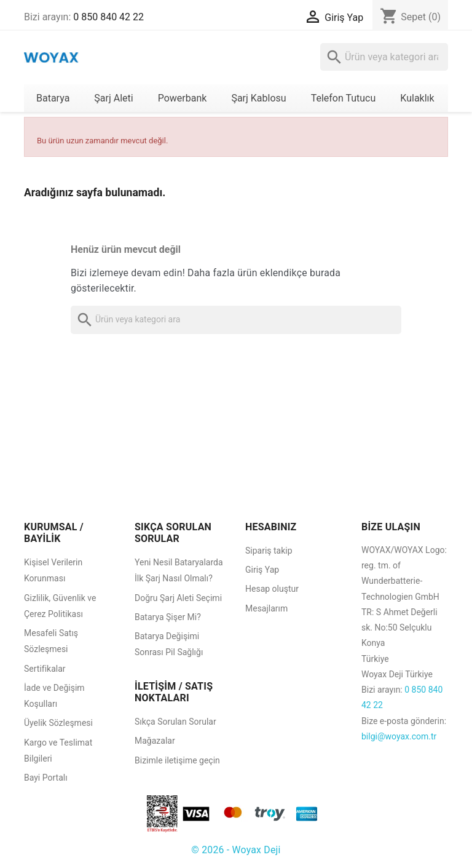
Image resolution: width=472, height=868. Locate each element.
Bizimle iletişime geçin (177, 760)
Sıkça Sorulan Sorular (175, 722)
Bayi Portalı (46, 778)
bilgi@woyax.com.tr (399, 736)
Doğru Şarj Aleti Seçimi (178, 598)
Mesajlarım (266, 608)
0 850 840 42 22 (108, 17)
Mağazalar (155, 741)
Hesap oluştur (272, 589)
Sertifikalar (45, 669)
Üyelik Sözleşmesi (58, 723)
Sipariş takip (269, 551)
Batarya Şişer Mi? (168, 617)
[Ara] (384, 57)
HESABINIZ (271, 527)
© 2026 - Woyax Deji (236, 850)
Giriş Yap (262, 570)
